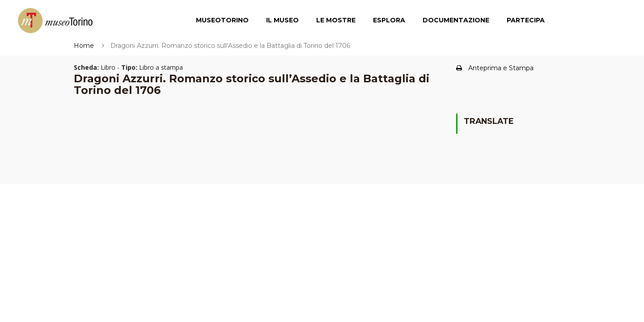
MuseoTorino (222, 20)
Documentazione (456, 20)
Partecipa (526, 20)
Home (84, 46)
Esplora (389, 20)
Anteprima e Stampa (495, 68)
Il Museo (282, 20)
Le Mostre (336, 20)
